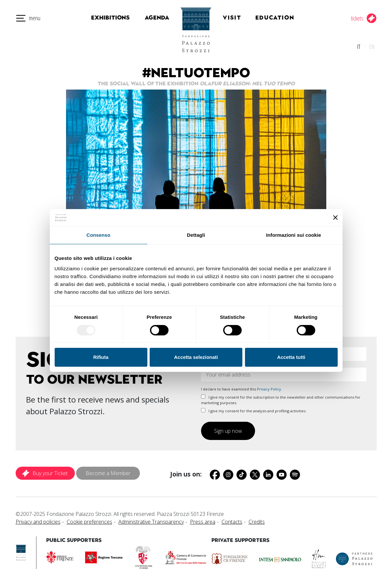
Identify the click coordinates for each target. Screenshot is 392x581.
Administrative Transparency (151, 519)
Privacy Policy (269, 387)
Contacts (232, 519)
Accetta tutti (291, 357)
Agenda (150, 17)
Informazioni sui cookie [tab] (294, 235)
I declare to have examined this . (242, 387)
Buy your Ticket (50, 471)
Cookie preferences (89, 519)
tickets (357, 18)
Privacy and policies (38, 519)
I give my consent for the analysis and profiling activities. (254, 409)
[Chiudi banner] (335, 218)
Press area (203, 519)
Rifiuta (101, 357)
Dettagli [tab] (196, 235)
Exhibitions (107, 17)
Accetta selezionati (196, 357)
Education (280, 17)
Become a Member (108, 471)
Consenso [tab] (98, 235)
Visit (239, 17)
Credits (257, 519)
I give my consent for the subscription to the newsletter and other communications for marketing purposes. (281, 398)
